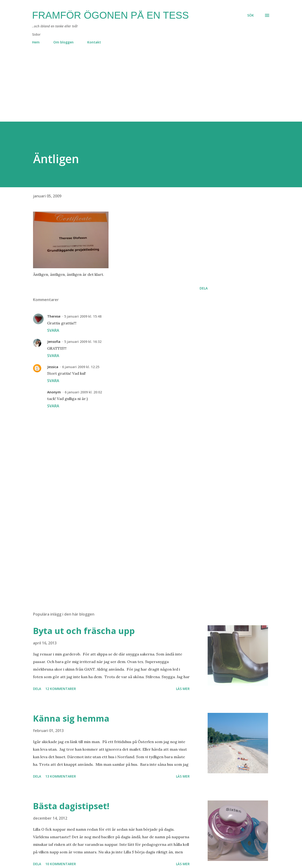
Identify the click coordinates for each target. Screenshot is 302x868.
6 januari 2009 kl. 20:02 (83, 392)
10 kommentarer (61, 864)
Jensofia (54, 342)
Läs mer (183, 689)
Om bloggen (63, 42)
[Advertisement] (142, 89)
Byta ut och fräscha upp (84, 631)
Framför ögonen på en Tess (110, 15)
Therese (54, 316)
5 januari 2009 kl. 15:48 (83, 316)
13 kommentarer (61, 776)
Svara (53, 330)
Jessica (53, 367)
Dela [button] (204, 288)
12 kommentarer (61, 689)
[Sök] (251, 15)
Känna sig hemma (71, 718)
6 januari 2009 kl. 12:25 (81, 367)
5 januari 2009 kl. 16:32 (83, 342)
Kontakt (94, 42)
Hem (36, 42)
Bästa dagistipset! (71, 806)
